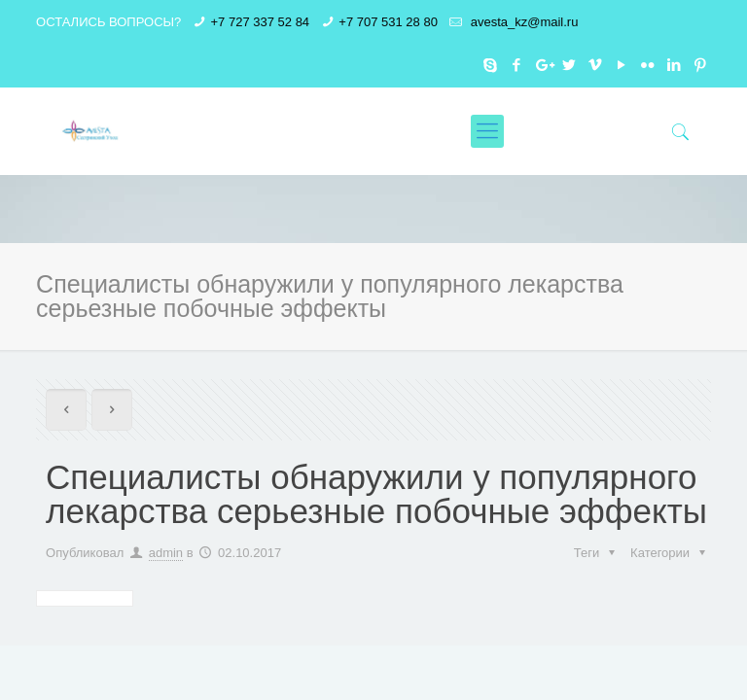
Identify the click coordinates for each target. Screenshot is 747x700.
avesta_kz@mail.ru (522, 22)
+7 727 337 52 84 (261, 22)
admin (166, 553)
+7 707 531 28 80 (388, 22)
